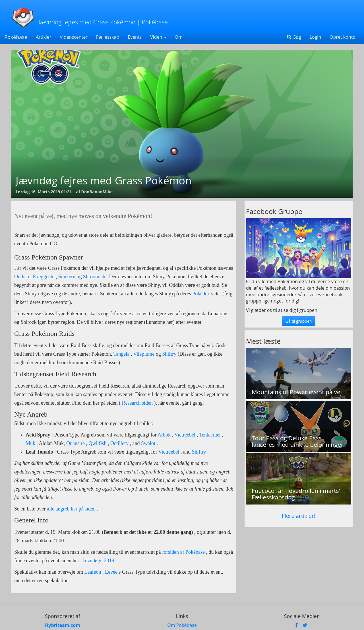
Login (316, 37)
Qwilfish (98, 443)
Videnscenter (74, 37)
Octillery (119, 443)
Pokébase (16, 37)
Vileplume (144, 354)
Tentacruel (210, 435)
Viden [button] (158, 37)
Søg (294, 37)
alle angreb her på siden (71, 509)
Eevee (111, 572)
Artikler (44, 37)
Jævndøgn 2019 (98, 561)
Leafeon (93, 572)
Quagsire (76, 443)
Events (135, 37)
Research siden (137, 403)
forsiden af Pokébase (183, 552)
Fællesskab (108, 37)
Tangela (122, 354)
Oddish (22, 277)
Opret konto (343, 37)
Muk (30, 443)
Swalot (148, 443)
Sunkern (67, 277)
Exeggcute (44, 277)
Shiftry (169, 354)
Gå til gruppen (299, 321)
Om (179, 37)
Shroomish (94, 277)
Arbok (164, 435)
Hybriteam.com (63, 625)
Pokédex (202, 294)
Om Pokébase (182, 625)
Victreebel (185, 435)
